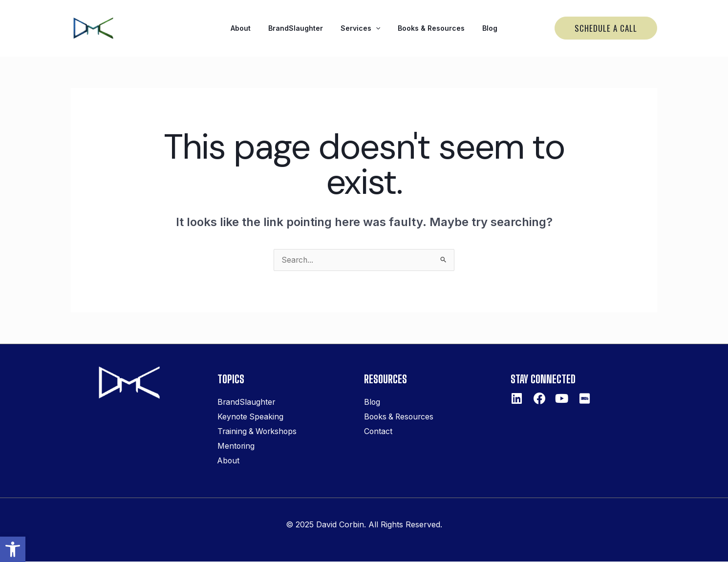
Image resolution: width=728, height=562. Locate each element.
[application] (376, 28)
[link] (13, 549)
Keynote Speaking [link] (251, 417)
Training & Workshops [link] (258, 432)
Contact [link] (378, 432)
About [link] (252, 28)
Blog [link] (478, 28)
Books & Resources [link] (425, 28)
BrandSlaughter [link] (301, 28)
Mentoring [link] (236, 447)
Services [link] (360, 28)
